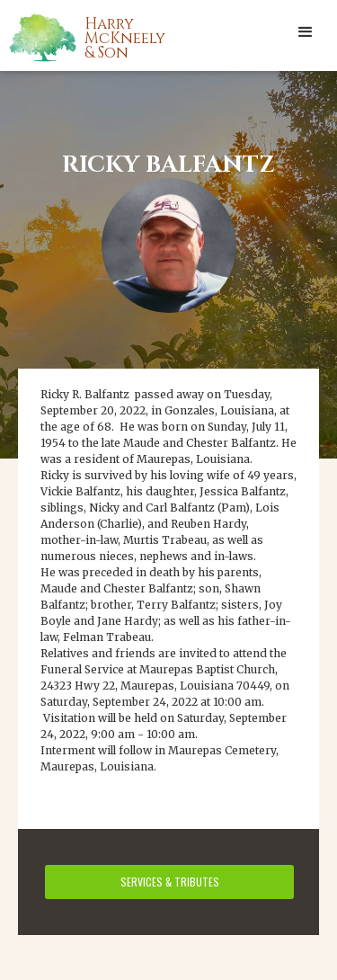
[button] (306, 31)
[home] (108, 37)
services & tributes (170, 882)
